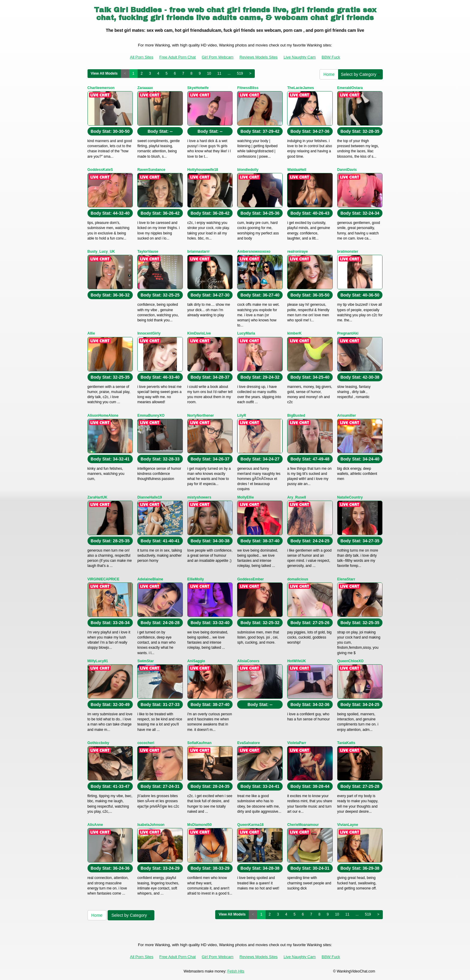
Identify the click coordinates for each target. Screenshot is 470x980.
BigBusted (296, 416)
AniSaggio (196, 661)
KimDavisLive (199, 333)
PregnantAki (348, 333)
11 (219, 73)
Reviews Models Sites (259, 57)
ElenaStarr (346, 579)
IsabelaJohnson (151, 825)
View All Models (104, 73)
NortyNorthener (201, 416)
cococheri (146, 743)
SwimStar (146, 661)
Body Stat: (110, 131)
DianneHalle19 (150, 497)
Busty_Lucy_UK (101, 252)
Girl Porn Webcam (218, 57)
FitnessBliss (248, 88)
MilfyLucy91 (98, 661)
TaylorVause (148, 252)
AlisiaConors (248, 661)
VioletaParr (297, 743)
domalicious (298, 579)
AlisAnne (95, 825)
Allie (91, 333)
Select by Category (360, 74)
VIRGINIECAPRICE (104, 579)
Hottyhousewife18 (203, 170)
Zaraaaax (145, 88)
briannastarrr (199, 252)
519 (240, 73)
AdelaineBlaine (150, 579)
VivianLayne (348, 825)
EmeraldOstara (350, 88)
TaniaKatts (346, 743)
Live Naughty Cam (300, 57)
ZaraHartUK (98, 497)
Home (329, 74)
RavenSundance (151, 170)
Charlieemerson (101, 88)
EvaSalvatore (248, 743)
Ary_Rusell (297, 497)
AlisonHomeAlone (103, 416)
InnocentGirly (149, 333)
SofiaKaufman (199, 743)
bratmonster (348, 252)
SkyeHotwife (198, 88)
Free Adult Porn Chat (178, 57)
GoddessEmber (250, 579)
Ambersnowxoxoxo (254, 252)
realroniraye (297, 252)
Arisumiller (347, 416)
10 (209, 73)
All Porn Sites (142, 57)
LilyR (241, 416)
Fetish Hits (236, 971)
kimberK (294, 333)
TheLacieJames (300, 88)
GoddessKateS (100, 170)
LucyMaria (246, 333)
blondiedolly (248, 170)
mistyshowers (199, 497)
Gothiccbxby (98, 743)
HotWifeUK (297, 661)
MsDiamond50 (199, 825)
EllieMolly (196, 579)
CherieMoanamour (303, 825)
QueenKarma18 (250, 825)
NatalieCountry (350, 497)
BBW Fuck (331, 57)
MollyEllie (245, 497)
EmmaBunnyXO (151, 416)
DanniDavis (347, 170)
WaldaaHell (297, 170)
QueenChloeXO (350, 661)
